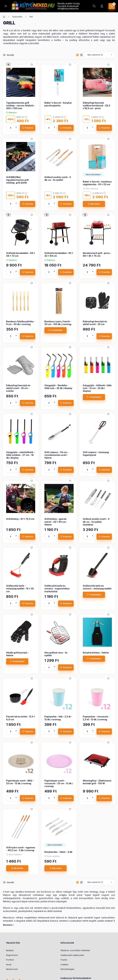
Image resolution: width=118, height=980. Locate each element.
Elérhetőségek (67, 969)
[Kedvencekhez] (32, 65)
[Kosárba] (28, 128)
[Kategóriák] (6, 6)
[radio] (81, 55)
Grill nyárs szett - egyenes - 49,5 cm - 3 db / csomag (21, 849)
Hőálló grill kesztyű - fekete (17, 654)
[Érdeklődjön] (55, 330)
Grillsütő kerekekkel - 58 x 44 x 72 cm (21, 254)
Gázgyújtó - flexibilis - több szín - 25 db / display (58, 387)
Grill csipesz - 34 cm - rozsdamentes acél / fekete (56, 455)
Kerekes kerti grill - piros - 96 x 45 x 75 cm (97, 254)
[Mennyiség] (11, 128)
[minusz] (16, 129)
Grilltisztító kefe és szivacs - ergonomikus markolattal (57, 589)
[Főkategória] (4, 17)
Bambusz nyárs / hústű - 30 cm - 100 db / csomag (58, 323)
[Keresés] (94, 6)
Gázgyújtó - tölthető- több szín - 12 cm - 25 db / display (97, 388)
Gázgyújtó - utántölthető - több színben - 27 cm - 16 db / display (21, 455)
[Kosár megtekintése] (112, 6)
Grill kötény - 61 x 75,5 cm (20, 519)
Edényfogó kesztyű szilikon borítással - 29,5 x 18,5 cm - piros (96, 105)
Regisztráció (12, 955)
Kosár (9, 964)
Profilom (10, 960)
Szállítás (64, 964)
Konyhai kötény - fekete (96, 653)
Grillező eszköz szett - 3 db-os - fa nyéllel (58, 178)
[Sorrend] (100, 55)
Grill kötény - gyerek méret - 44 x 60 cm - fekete (56, 522)
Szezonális (17, 17)
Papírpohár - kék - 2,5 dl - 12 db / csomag (58, 718)
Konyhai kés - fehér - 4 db (58, 852)
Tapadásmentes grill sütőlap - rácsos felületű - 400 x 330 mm (21, 105)
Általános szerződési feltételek (75, 950)
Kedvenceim (12, 969)
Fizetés (64, 960)
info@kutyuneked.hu (68, 9)
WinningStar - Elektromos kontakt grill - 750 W (97, 782)
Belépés (10, 950)
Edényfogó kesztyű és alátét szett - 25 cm (95, 323)
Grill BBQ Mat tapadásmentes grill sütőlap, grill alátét (17, 180)
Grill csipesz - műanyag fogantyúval (96, 454)
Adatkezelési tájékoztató (72, 955)
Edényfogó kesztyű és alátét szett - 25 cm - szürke (18, 388)
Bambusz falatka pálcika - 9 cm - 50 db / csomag (21, 323)
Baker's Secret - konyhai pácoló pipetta (58, 104)
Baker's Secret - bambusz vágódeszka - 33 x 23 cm (97, 183)
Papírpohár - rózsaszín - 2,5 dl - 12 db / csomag (96, 718)
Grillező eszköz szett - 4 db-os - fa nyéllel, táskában (96, 522)
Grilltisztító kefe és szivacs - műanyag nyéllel (97, 587)
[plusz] (16, 126)
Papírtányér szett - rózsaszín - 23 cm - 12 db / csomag (59, 783)
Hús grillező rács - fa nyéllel (56, 654)
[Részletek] (94, 204)
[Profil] (102, 6)
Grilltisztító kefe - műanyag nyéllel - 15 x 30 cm (20, 589)
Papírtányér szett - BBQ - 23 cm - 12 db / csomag (20, 782)
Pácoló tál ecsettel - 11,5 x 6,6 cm (21, 718)
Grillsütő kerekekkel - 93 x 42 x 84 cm (59, 254)
